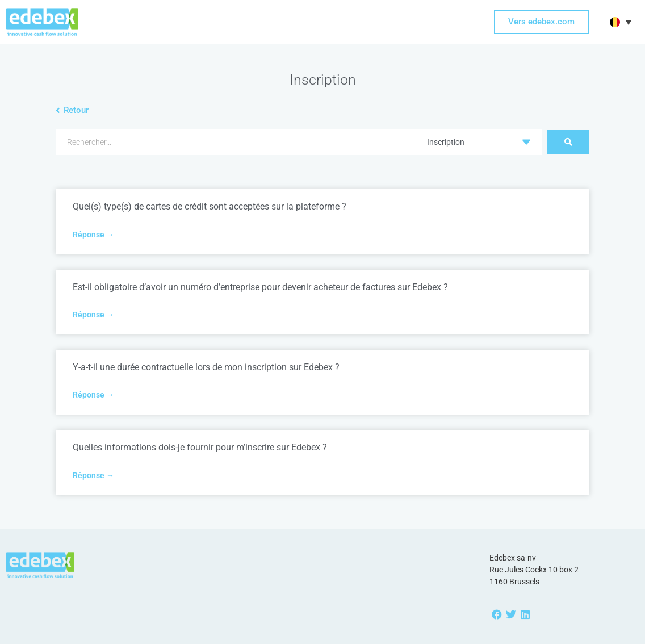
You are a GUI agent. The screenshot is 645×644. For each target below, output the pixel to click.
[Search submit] (568, 142)
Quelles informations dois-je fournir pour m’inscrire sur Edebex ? (200, 447)
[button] (619, 22)
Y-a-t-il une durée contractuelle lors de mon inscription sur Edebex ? (206, 367)
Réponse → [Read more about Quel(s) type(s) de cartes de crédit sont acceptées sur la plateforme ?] (93, 235)
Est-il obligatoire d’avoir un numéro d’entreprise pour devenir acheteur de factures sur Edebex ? (260, 287)
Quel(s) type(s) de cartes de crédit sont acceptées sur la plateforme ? (210, 206)
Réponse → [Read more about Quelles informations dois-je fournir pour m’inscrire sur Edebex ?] (93, 475)
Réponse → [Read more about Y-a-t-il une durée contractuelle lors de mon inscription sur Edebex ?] (93, 395)
